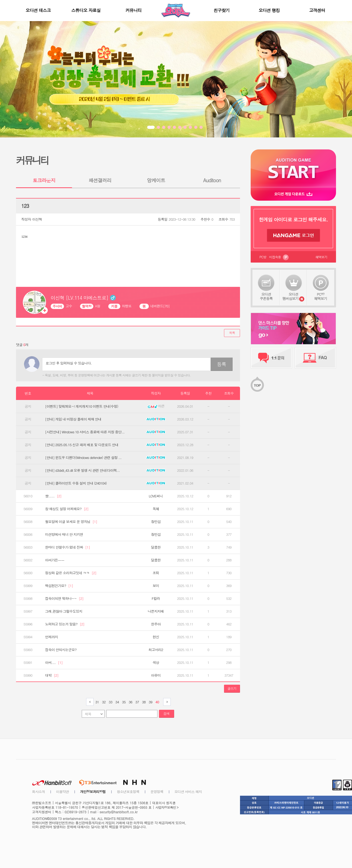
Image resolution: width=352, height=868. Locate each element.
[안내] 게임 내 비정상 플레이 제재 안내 (73, 419)
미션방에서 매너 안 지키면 (64, 534)
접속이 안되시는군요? (61, 650)
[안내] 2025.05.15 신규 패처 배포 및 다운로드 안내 (82, 445)
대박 (52, 675)
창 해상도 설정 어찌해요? (67, 509)
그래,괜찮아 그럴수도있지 (64, 611)
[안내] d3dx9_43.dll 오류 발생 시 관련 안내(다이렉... (82, 470)
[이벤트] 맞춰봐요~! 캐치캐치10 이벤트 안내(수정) (82, 406)
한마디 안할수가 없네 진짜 (67, 547)
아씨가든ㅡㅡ (55, 560)
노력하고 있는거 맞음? (65, 624)
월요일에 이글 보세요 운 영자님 (71, 522)
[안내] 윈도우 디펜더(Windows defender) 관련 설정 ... (83, 458)
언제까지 (51, 637)
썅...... (53, 496)
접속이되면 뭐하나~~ (64, 599)
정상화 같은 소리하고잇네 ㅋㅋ (71, 573)
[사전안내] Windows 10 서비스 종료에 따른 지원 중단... (85, 432)
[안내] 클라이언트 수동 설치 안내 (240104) (76, 483)
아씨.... (54, 663)
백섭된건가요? (59, 586)
